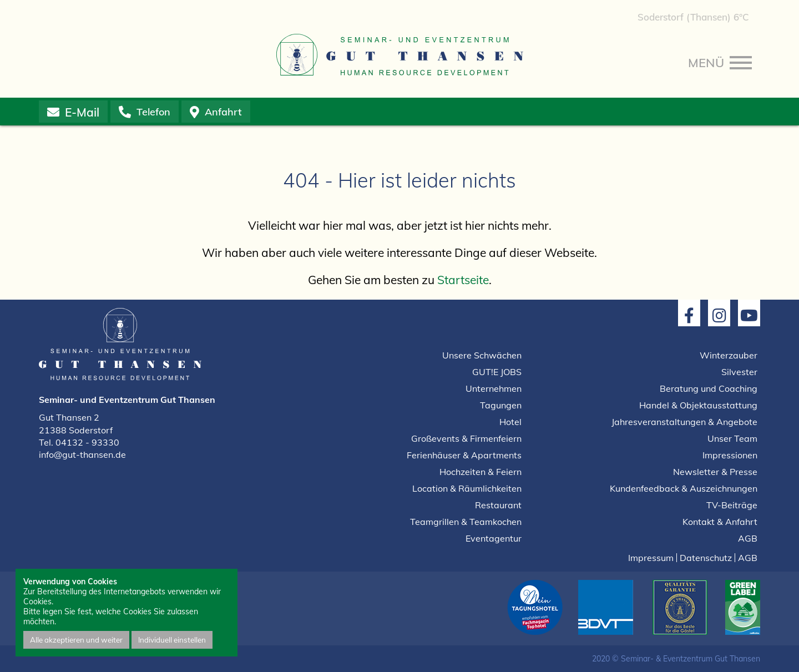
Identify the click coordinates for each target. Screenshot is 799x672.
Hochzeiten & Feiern (481, 472)
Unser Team (732, 438)
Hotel (510, 422)
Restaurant (498, 505)
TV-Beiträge (732, 505)
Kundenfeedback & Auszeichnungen (684, 488)
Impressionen (730, 455)
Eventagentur (494, 538)
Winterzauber (729, 355)
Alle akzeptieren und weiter (76, 640)
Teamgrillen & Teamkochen (466, 522)
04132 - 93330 (87, 442)
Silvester (739, 372)
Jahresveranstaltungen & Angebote (684, 422)
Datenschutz (706, 558)
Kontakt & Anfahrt (720, 522)
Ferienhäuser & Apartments (464, 455)
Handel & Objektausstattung (698, 405)
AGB (748, 538)
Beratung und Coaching (709, 388)
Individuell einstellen (172, 640)
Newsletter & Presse (715, 472)
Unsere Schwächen (482, 355)
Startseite (463, 280)
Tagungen (501, 405)
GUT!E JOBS (497, 372)
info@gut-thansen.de (82, 454)
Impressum (651, 558)
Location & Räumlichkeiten (467, 488)
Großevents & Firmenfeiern (466, 438)
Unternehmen (494, 388)
